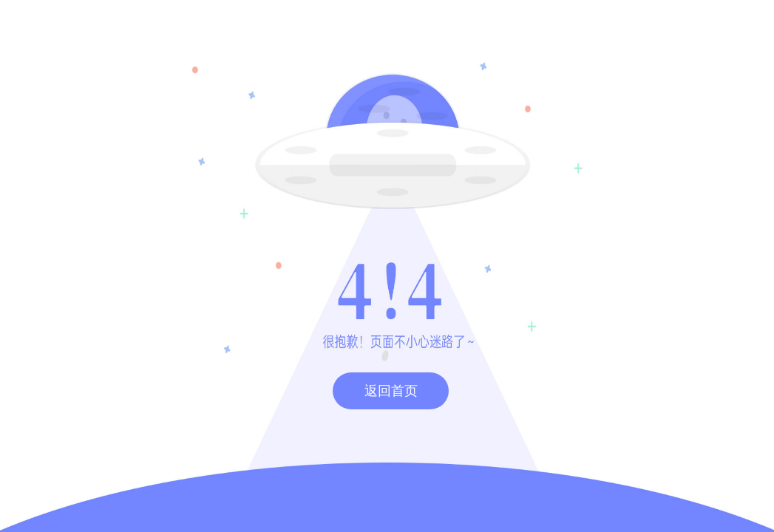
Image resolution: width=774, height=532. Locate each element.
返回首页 (391, 391)
